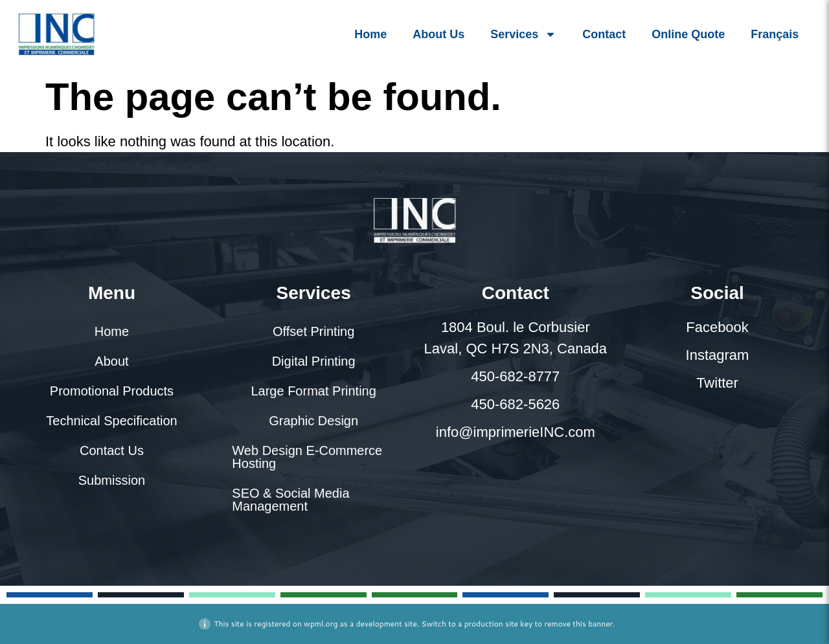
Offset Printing (313, 331)
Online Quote (688, 34)
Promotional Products (112, 391)
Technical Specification (111, 421)
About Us (438, 34)
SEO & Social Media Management (290, 500)
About (111, 361)
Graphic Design (313, 421)
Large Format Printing (313, 391)
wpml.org (321, 624)
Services (523, 34)
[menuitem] (775, 34)
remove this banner (578, 624)
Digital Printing (314, 361)
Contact (604, 34)
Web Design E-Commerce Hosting (307, 457)
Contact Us (112, 450)
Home (370, 34)
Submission (112, 480)
